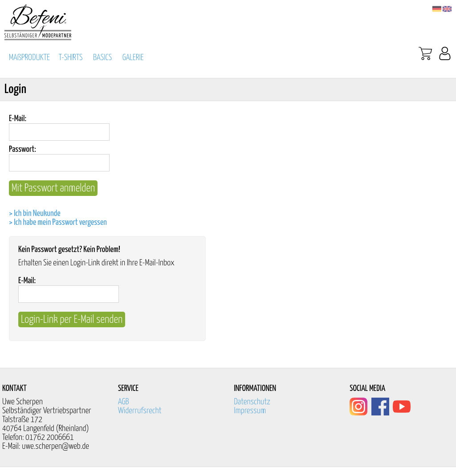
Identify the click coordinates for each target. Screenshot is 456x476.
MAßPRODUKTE (29, 58)
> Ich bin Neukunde (35, 214)
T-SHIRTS (71, 58)
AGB (124, 402)
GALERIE (133, 58)
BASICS (102, 58)
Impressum (250, 411)
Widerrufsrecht (140, 411)
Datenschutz (252, 402)
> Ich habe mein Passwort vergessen (58, 222)
